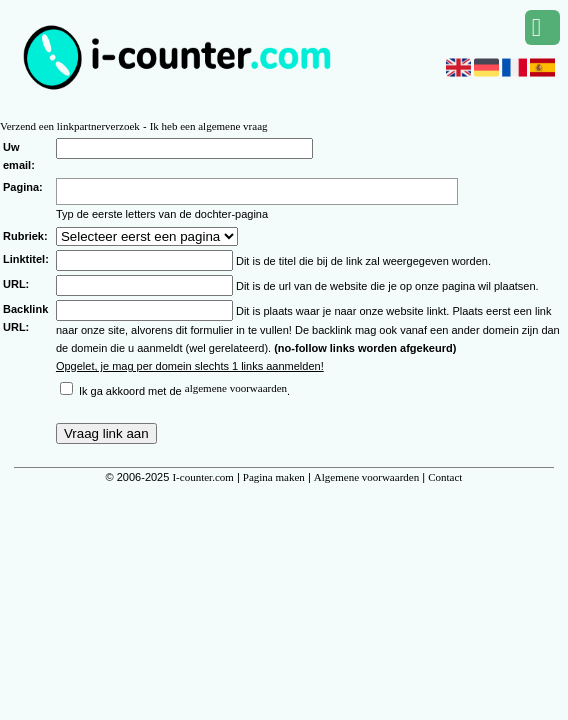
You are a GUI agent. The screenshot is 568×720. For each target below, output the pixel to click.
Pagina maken (274, 477)
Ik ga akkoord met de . (184, 391)
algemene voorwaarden (236, 388)
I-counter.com (202, 477)
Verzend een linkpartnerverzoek (70, 126)
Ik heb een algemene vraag (209, 126)
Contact (445, 477)
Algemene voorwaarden (366, 477)
